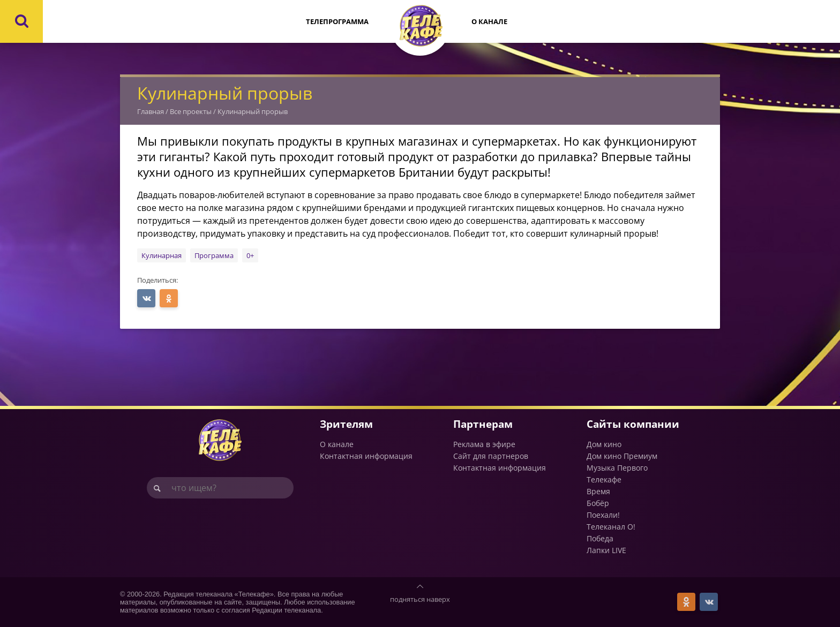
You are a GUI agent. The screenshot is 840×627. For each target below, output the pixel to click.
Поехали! (603, 515)
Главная (151, 111)
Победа (600, 538)
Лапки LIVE (606, 550)
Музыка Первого (617, 468)
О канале (489, 21)
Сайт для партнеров (491, 456)
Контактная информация (366, 456)
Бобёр (598, 503)
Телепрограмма (337, 21)
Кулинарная (162, 255)
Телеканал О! (611, 527)
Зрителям (346, 424)
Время (598, 491)
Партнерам (483, 424)
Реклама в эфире (484, 444)
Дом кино (604, 444)
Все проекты (191, 111)
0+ (250, 255)
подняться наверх (420, 599)
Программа (214, 255)
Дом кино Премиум (622, 456)
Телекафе (604, 479)
